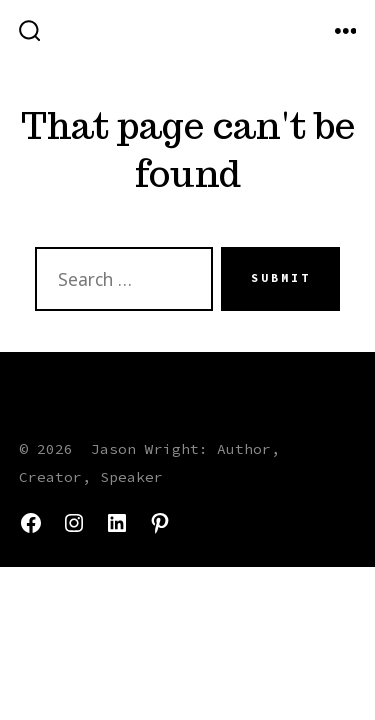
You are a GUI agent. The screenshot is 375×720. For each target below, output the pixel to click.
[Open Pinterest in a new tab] (160, 523)
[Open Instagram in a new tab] (74, 523)
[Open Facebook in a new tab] (31, 523)
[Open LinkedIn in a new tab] (117, 523)
